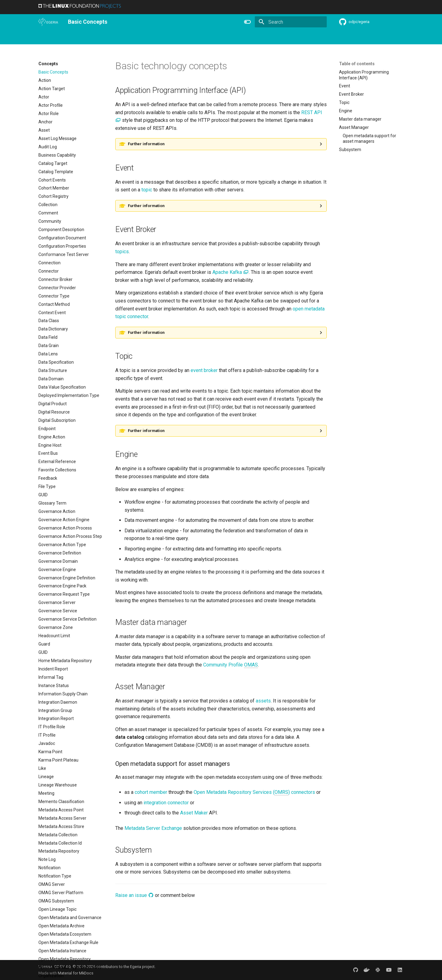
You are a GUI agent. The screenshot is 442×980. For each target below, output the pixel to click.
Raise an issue (134, 895)
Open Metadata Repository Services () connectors (254, 792)
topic (147, 190)
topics (122, 252)
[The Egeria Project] (48, 22)
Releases (210, 37)
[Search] (291, 22)
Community (183, 37)
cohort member (151, 792)
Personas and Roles (120, 37)
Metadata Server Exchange (153, 828)
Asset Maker (194, 813)
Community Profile (231, 665)
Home (44, 37)
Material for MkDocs (76, 973)
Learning (155, 37)
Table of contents (357, 64)
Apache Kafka (231, 272)
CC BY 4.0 (62, 967)
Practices (314, 37)
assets (263, 701)
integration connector (166, 803)
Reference (261, 37)
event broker (204, 370)
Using (88, 37)
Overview (67, 37)
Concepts (288, 37)
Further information (146, 144)
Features (235, 37)
